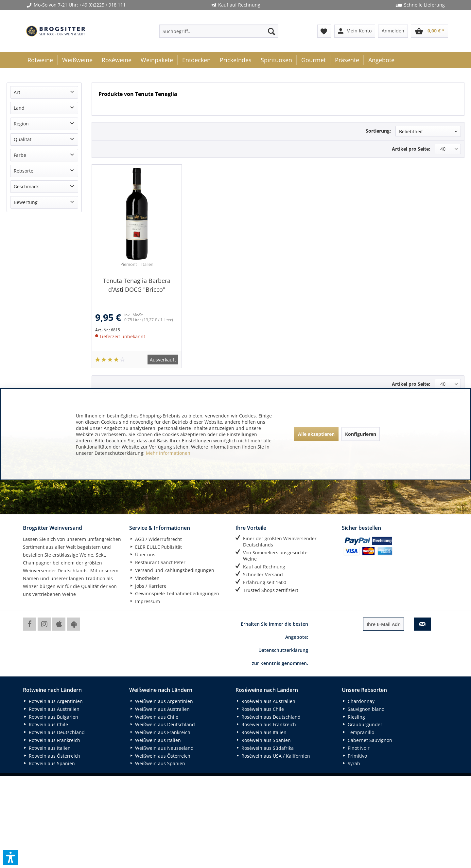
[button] (11, 857)
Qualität (23, 139)
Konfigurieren (361, 434)
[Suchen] (271, 31)
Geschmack (26, 186)
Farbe (20, 155)
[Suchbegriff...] (219, 31)
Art (17, 92)
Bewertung (26, 202)
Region (21, 124)
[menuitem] (219, 31)
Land (19, 108)
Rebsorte (24, 171)
